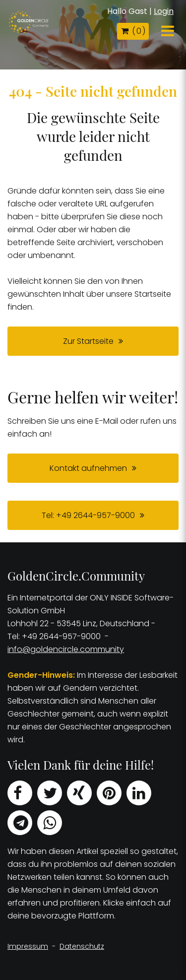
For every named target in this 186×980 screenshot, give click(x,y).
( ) (133, 31)
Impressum (28, 946)
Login (164, 11)
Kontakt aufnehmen (88, 468)
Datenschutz (82, 946)
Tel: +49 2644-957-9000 (88, 515)
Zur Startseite (88, 341)
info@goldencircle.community (66, 649)
